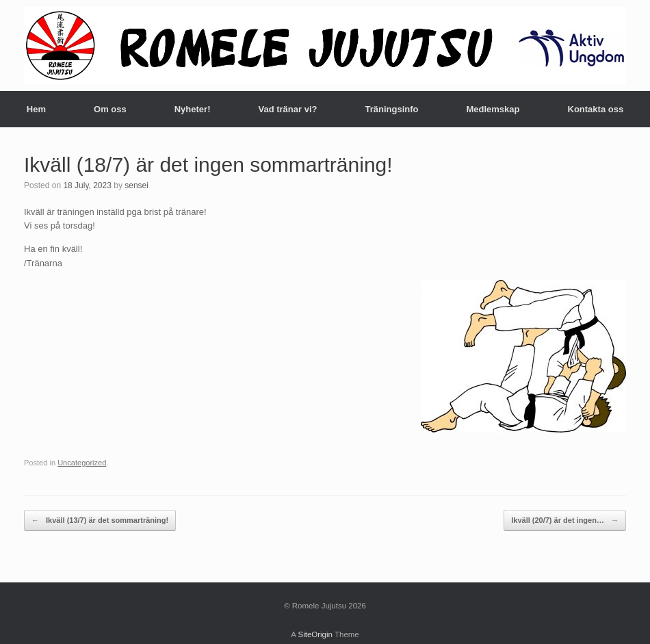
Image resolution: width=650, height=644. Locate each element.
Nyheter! (193, 109)
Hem (36, 109)
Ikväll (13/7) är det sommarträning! (100, 520)
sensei (136, 185)
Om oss (110, 109)
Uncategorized (82, 463)
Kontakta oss (596, 109)
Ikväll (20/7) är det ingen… (565, 520)
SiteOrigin (315, 634)
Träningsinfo (391, 109)
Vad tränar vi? (287, 109)
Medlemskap (493, 109)
